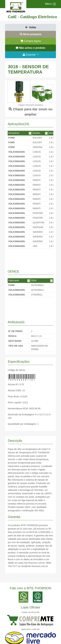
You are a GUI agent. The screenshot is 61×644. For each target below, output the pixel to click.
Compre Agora (31, 41)
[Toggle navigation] (51, 4)
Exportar (30, 55)
